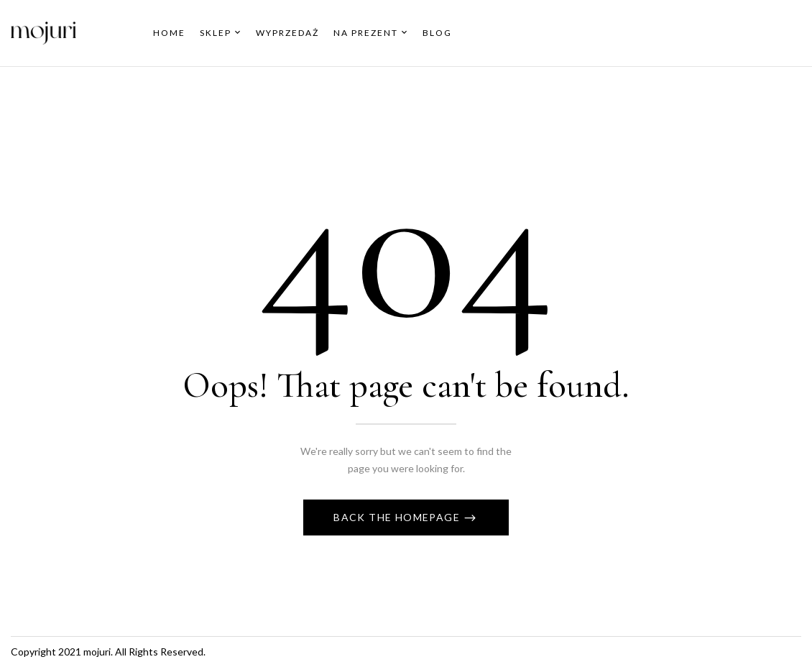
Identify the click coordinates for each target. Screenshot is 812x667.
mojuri (97, 652)
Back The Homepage (398, 517)
